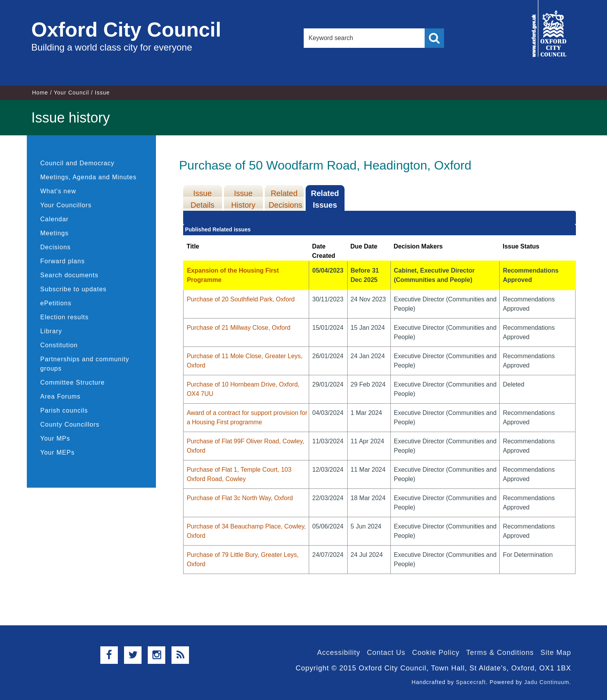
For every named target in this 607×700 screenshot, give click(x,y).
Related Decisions (286, 199)
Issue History (243, 199)
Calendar (55, 219)
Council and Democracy (78, 163)
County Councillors (70, 424)
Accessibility (339, 653)
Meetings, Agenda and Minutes (89, 177)
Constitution (59, 345)
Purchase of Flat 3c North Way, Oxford (240, 498)
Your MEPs (58, 452)
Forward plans (63, 261)
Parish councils (64, 410)
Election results (65, 317)
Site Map (556, 653)
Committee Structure (73, 382)
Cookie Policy (436, 653)
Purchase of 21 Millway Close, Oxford (239, 328)
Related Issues (325, 199)
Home (40, 93)
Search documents (69, 275)
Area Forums (60, 396)
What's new (58, 191)
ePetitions (56, 303)
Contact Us (386, 653)
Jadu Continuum (547, 682)
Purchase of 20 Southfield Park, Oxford (241, 299)
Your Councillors (66, 205)
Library (51, 331)
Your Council (71, 93)
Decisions (56, 247)
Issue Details (202, 199)
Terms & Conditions (500, 653)
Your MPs (55, 438)
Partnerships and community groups (85, 364)
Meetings (55, 233)
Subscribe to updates (73, 289)
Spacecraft (471, 682)
